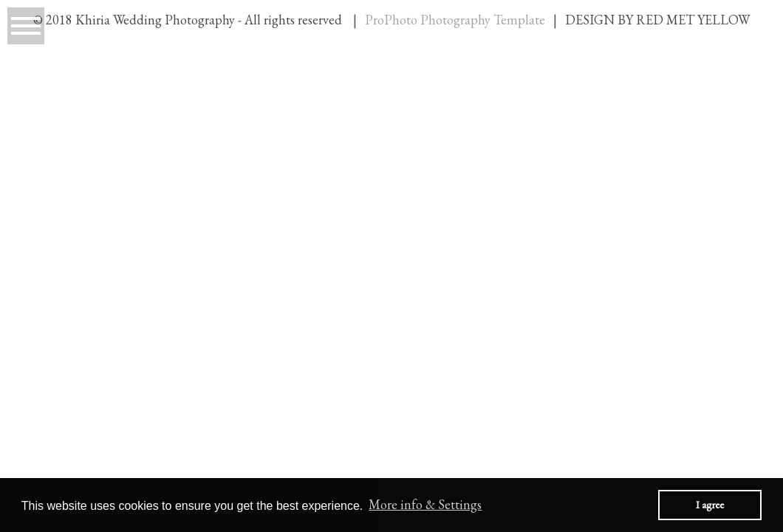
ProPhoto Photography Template (455, 20)
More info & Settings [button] (425, 504)
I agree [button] (710, 504)
